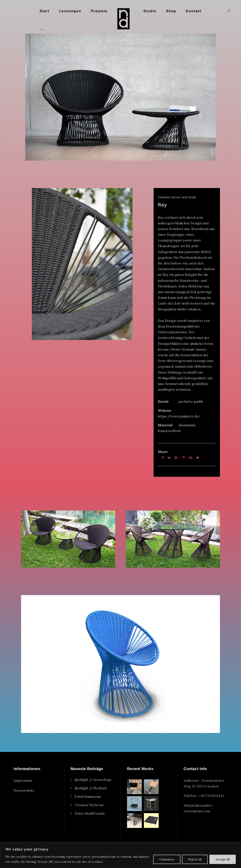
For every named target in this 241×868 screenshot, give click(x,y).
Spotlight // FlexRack (91, 788)
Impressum (23, 780)
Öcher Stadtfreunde (90, 813)
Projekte (99, 11)
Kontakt (194, 11)
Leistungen (70, 11)
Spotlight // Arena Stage (93, 780)
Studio (150, 11)
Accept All (223, 859)
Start (44, 11)
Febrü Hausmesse (88, 797)
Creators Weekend (89, 805)
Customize (167, 859)
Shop (171, 11)
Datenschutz (24, 790)
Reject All (195, 859)
